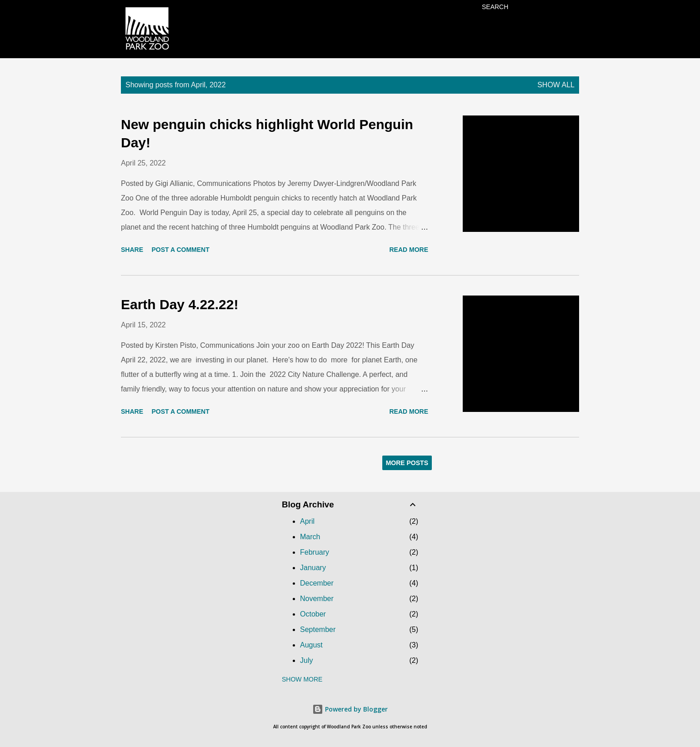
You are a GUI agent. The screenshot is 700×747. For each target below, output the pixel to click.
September (318, 629)
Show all (556, 85)
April (307, 521)
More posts (407, 463)
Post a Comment (180, 250)
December (317, 583)
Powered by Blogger (350, 709)
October (313, 614)
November (317, 599)
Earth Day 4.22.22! (180, 304)
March (310, 537)
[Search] (495, 7)
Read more (409, 250)
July (306, 660)
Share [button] (132, 250)
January (313, 568)
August (311, 645)
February (315, 552)
